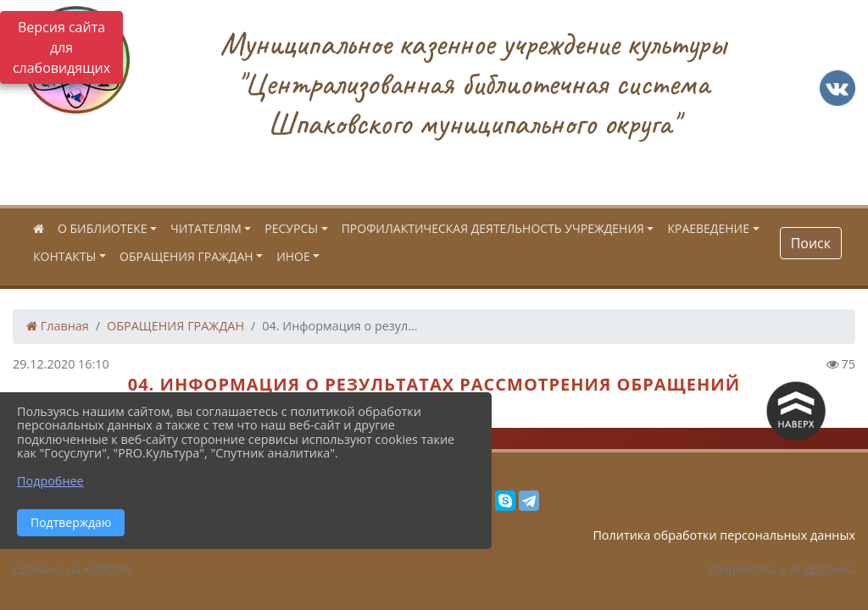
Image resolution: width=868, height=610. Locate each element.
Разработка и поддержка (782, 569)
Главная (58, 326)
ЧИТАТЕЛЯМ (206, 228)
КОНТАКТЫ (64, 256)
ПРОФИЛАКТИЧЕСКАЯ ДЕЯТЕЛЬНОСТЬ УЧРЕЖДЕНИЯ (493, 228)
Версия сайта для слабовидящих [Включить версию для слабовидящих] (61, 47)
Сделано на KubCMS (72, 569)
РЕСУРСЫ (291, 228)
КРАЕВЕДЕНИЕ (708, 228)
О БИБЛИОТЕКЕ (102, 228)
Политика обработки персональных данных (724, 535)
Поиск (811, 243)
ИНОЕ (293, 256)
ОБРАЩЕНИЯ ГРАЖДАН (186, 256)
